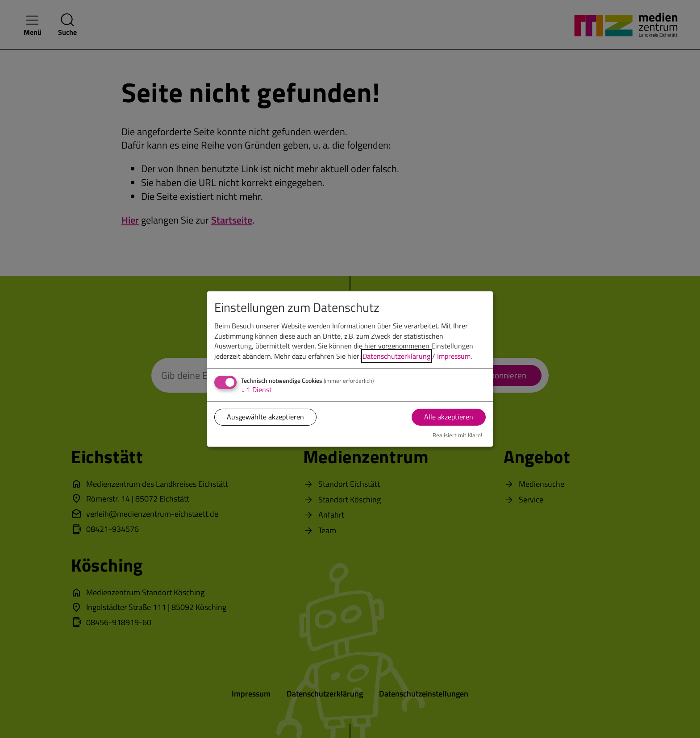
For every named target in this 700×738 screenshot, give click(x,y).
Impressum (454, 356)
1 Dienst (256, 390)
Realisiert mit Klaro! (457, 435)
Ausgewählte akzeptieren (265, 417)
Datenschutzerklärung (396, 356)
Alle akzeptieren (449, 417)
